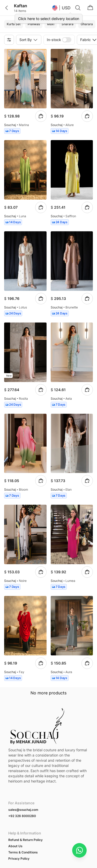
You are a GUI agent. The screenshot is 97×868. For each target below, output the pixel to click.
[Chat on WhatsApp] (79, 850)
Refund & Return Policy (25, 785)
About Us (15, 791)
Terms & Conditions (23, 798)
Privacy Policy (19, 804)
